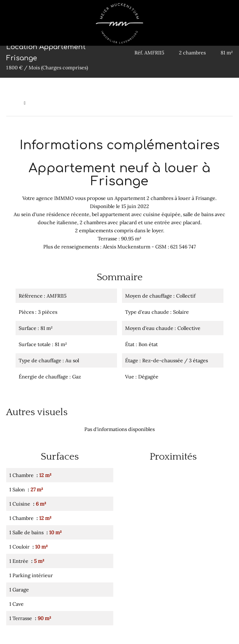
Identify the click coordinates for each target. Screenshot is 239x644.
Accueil (14, 103)
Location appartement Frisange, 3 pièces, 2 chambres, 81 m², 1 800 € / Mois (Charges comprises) (128, 103)
